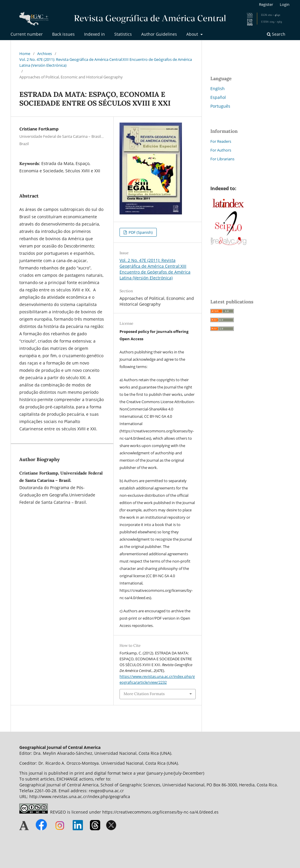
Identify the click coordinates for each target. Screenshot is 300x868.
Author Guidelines (159, 34)
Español (218, 97)
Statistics (123, 34)
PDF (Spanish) (140, 232)
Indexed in (94, 34)
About (193, 34)
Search (276, 34)
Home (25, 54)
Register (266, 4)
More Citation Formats (144, 694)
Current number (27, 34)
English (218, 88)
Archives (45, 54)
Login (285, 4)
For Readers (221, 141)
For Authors (221, 150)
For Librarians (222, 159)
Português (220, 106)
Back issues (63, 34)
